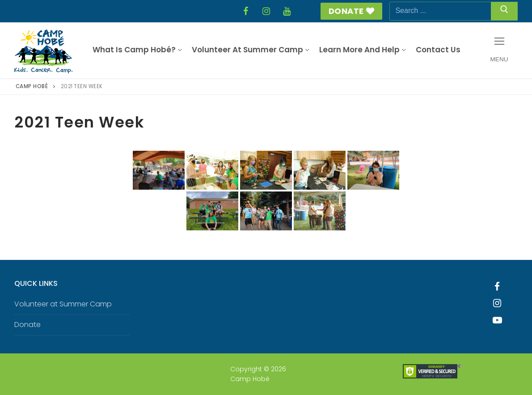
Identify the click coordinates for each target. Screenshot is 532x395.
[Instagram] (266, 11)
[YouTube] (287, 11)
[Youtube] (498, 320)
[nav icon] (499, 50)
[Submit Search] (504, 11)
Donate (352, 11)
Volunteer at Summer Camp (63, 304)
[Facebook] (245, 11)
